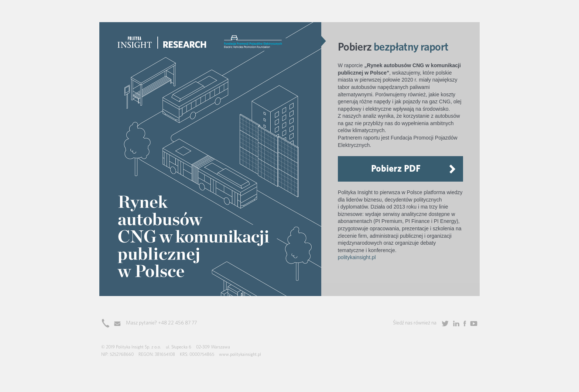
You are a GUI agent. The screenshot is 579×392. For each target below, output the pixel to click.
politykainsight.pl (357, 257)
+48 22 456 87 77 (177, 323)
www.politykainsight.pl (240, 354)
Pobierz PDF (396, 169)
